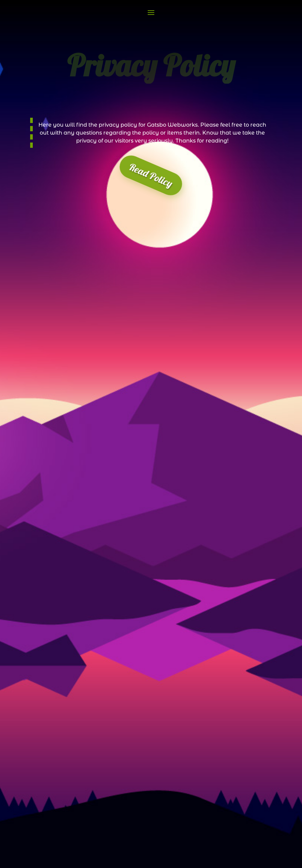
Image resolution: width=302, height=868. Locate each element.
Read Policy (151, 175)
